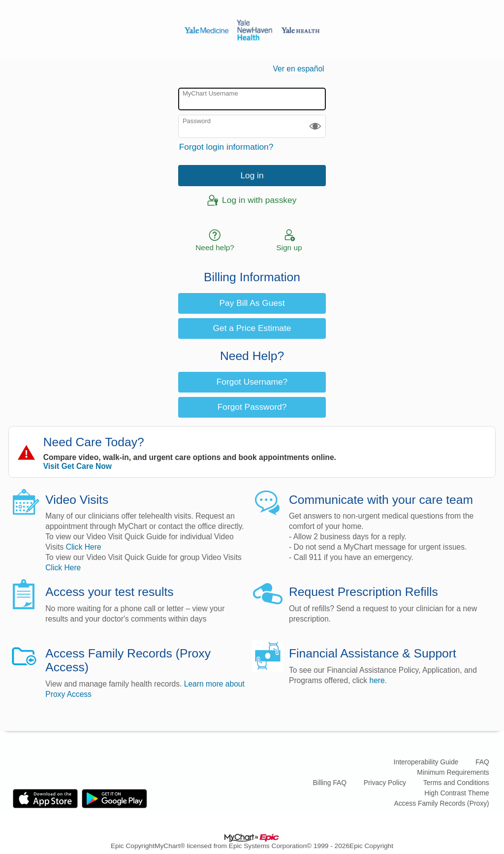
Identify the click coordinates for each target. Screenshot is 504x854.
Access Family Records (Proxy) (441, 803)
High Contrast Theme (457, 793)
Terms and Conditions (456, 783)
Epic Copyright (133, 846)
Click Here (84, 547)
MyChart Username (210, 93)
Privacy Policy (385, 783)
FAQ (482, 762)
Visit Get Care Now (78, 466)
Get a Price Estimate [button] (252, 328)
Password (197, 121)
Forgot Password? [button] (252, 407)
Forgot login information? (226, 147)
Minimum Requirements (453, 772)
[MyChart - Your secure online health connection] (252, 30)
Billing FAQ (330, 783)
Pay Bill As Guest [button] (252, 303)
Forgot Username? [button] (252, 382)
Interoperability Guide (426, 762)
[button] (315, 126)
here (377, 680)
